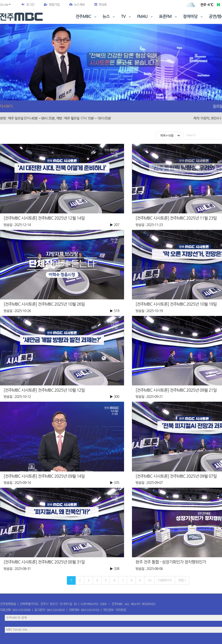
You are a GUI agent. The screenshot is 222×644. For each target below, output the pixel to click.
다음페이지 (165, 580)
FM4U (145, 17)
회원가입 (52, 5)
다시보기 (6, 106)
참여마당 (193, 17)
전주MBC (86, 17)
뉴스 (109, 17)
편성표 (101, 5)
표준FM (168, 17)
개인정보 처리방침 (114, 610)
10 (149, 580)
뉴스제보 (77, 5)
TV (126, 17)
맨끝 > (182, 580)
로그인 (30, 5)
